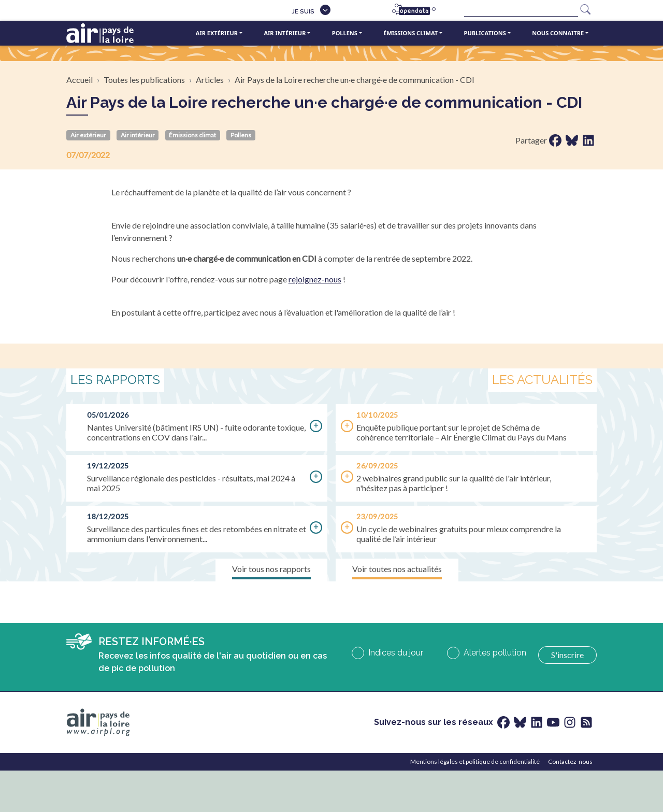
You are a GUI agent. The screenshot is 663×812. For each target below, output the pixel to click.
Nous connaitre (558, 33)
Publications (485, 33)
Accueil (80, 80)
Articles (210, 80)
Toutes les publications (144, 80)
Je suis (303, 11)
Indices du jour (396, 653)
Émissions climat (410, 33)
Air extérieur (217, 33)
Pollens (345, 33)
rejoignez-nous (315, 279)
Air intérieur (285, 33)
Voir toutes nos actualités (397, 569)
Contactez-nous (570, 761)
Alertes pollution (495, 653)
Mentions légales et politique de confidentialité (475, 761)
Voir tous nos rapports (271, 569)
